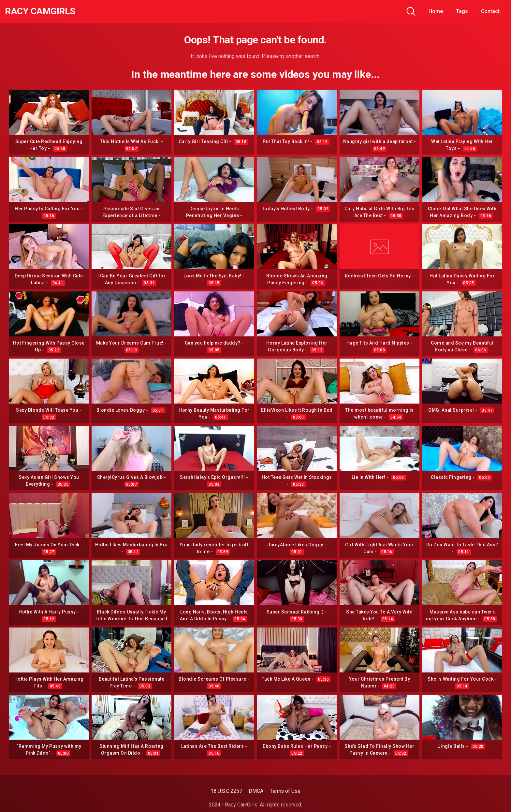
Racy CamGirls (40, 11)
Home (436, 11)
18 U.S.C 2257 (226, 791)
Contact (490, 11)
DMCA (256, 791)
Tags (462, 11)
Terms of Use (285, 791)
